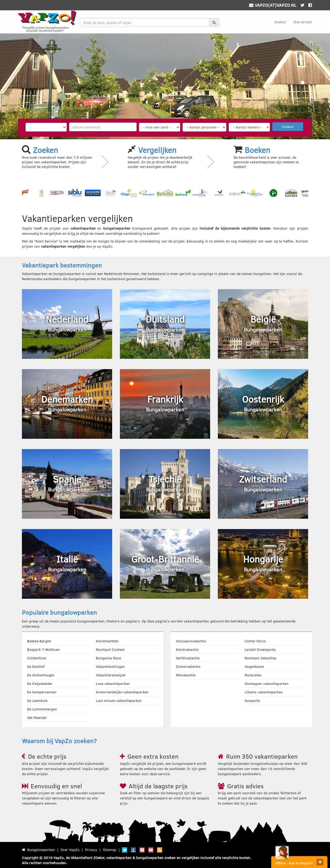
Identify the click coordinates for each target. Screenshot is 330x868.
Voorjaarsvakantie (191, 641)
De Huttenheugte (41, 675)
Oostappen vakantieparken (267, 683)
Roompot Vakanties (261, 658)
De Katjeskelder (40, 683)
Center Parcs (255, 641)
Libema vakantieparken (264, 692)
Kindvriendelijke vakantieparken (122, 692)
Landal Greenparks (260, 649)
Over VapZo (70, 850)
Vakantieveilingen (110, 666)
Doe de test (303, 22)
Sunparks (252, 700)
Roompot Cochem (110, 649)
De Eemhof (36, 666)
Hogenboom (254, 666)
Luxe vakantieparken (113, 683)
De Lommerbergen (42, 709)
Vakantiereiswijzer (111, 675)
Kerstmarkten (107, 641)
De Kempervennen (42, 692)
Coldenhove (37, 658)
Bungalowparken (41, 850)
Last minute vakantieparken (119, 700)
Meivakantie (186, 675)
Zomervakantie (188, 666)
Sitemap (110, 850)
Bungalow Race (108, 658)
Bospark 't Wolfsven (43, 649)
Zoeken (280, 22)
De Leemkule (37, 700)
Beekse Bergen (39, 641)
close (320, 862)
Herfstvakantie (188, 658)
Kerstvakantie (187, 649)
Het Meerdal (37, 717)
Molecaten (253, 675)
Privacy (91, 850)
